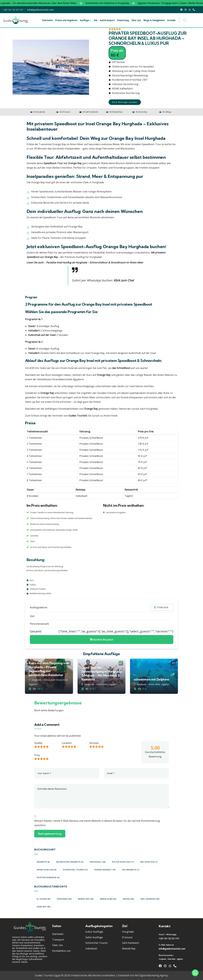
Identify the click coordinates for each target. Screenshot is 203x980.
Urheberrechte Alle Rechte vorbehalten (93, 975)
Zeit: (32, 616)
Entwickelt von (126, 975)
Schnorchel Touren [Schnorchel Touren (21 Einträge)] (75, 870)
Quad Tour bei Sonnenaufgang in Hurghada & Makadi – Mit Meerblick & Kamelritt (102, 673)
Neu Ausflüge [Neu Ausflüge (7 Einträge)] (149, 862)
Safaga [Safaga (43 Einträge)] (128, 899)
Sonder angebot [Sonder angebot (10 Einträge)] (105, 870)
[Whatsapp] (195, 973)
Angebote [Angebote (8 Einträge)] (43, 862)
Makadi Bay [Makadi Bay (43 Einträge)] (86, 899)
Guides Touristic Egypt (48, 975)
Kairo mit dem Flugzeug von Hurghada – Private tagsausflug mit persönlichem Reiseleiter (49, 669)
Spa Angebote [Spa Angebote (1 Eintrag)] (131, 870)
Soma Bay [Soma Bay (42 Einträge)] (44, 907)
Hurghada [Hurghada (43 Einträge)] (64, 899)
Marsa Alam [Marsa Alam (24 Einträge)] (108, 899)
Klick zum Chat (124, 280)
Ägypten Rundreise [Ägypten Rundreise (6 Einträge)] (48, 877)
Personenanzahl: (39, 624)
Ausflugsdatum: (39, 607)
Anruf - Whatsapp (168, 934)
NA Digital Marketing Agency (152, 975)
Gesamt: (36, 631)
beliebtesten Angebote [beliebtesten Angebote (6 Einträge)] (70, 862)
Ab (32, 689)
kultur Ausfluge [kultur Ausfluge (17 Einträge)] (123, 862)
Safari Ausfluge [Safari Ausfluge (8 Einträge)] (47, 870)
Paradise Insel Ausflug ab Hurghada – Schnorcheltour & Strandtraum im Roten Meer (95, 262)
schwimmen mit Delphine (151, 679)
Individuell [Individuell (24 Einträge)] (98, 862)
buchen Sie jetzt (102, 640)
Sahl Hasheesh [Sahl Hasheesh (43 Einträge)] (150, 899)
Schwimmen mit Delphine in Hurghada (125, 3)
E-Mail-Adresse (166, 945)
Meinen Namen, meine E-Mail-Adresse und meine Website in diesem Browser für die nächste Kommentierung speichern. (97, 823)
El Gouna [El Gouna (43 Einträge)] (44, 899)
